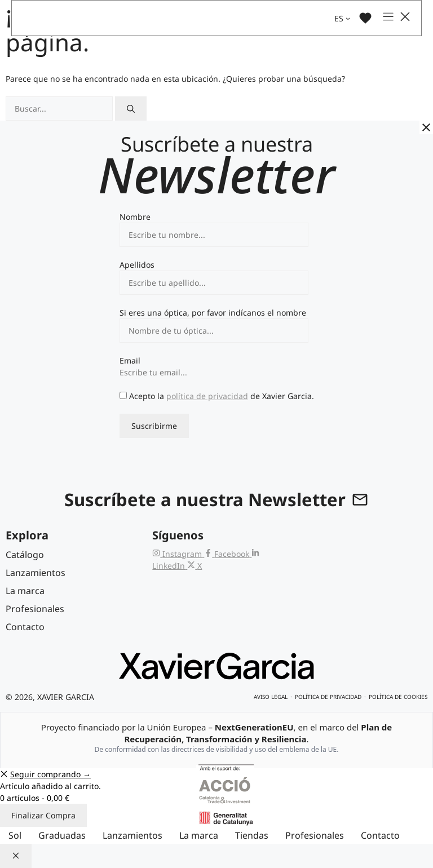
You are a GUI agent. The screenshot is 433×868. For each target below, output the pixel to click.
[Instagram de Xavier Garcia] (178, 554)
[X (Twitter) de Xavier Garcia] (195, 566)
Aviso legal (271, 697)
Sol (15, 835)
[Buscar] (131, 108)
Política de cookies (398, 697)
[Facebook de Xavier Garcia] (228, 554)
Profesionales (315, 835)
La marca (199, 835)
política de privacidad (207, 396)
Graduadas (62, 835)
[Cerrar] (426, 127)
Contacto (380, 835)
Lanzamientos (132, 835)
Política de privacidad (328, 697)
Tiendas (252, 835)
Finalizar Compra (43, 815)
